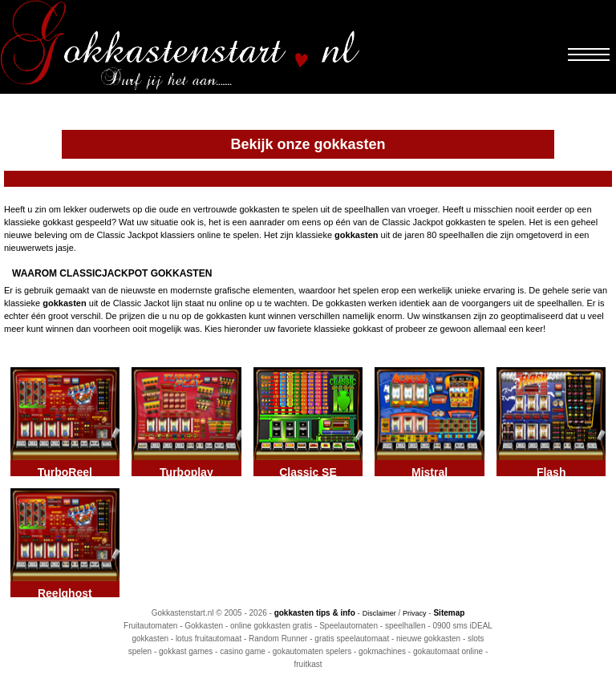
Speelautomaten (349, 626)
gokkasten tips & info (315, 613)
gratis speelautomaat (352, 639)
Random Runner (278, 639)
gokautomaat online (448, 651)
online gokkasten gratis (271, 626)
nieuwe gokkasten (428, 639)
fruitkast (308, 664)
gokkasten (356, 235)
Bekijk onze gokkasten (308, 144)
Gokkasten (204, 626)
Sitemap (449, 613)
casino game (243, 651)
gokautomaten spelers (312, 651)
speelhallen (405, 626)
